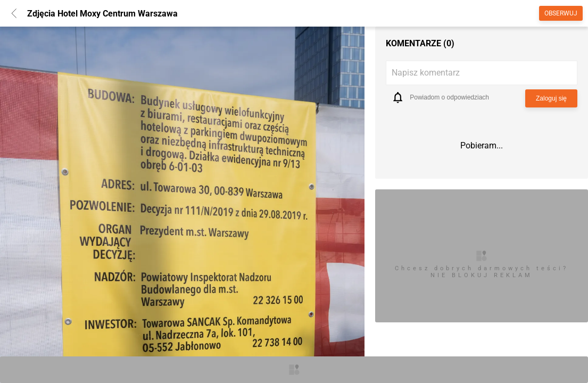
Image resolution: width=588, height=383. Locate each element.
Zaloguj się (551, 98)
